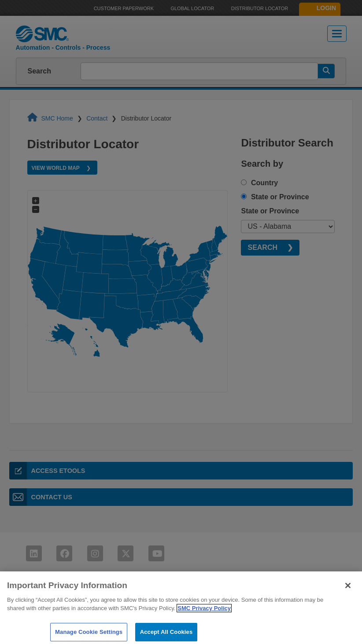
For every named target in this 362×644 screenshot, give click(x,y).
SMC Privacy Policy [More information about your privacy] (204, 613)
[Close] (348, 590)
